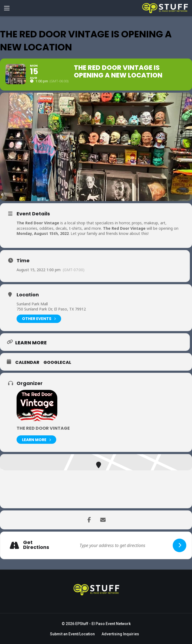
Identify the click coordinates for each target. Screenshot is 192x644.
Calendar (27, 363)
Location (28, 295)
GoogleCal (57, 363)
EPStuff (82, 624)
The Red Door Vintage (43, 428)
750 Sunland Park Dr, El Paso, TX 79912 (51, 309)
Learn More (36, 440)
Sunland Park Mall (32, 304)
